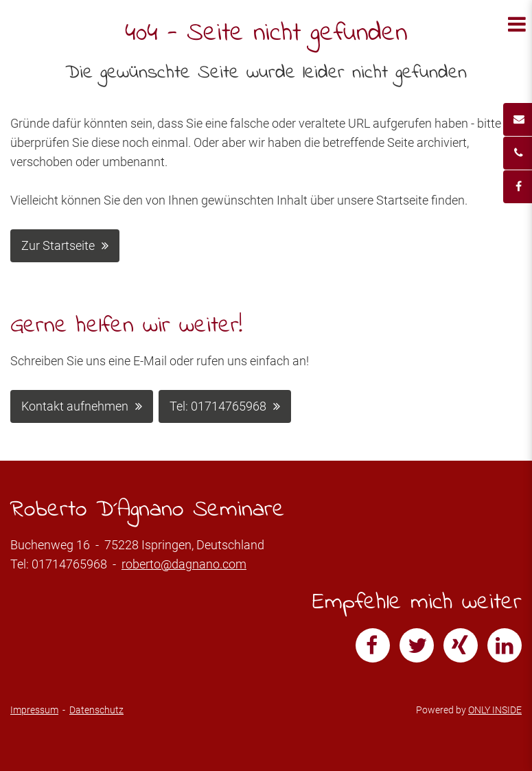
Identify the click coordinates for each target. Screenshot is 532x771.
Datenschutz (96, 710)
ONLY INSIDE (495, 710)
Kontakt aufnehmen (75, 406)
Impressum (34, 710)
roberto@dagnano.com (184, 564)
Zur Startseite (58, 245)
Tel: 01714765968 (218, 406)
